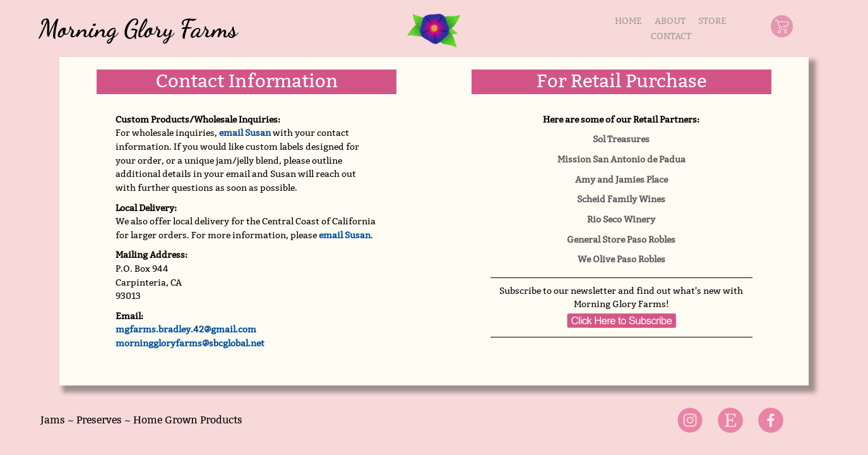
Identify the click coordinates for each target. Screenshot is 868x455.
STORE (712, 21)
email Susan (245, 133)
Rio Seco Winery (621, 219)
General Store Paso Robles (621, 240)
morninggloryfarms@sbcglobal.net (190, 343)
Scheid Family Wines (621, 199)
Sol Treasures (621, 139)
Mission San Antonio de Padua (621, 159)
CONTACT (671, 36)
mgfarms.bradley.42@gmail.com (186, 329)
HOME (628, 21)
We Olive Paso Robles (621, 259)
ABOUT (670, 21)
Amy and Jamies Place (621, 179)
